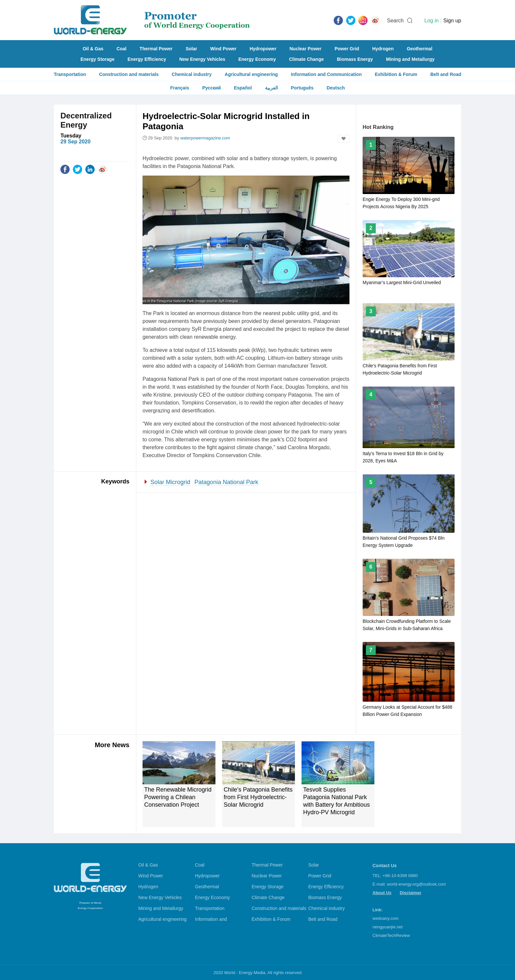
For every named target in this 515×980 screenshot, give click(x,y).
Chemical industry (192, 74)
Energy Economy (257, 59)
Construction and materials (129, 74)
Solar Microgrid (170, 482)
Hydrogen (383, 49)
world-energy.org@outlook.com (416, 884)
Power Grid (347, 49)
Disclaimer (411, 893)
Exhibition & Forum (396, 74)
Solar (191, 49)
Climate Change (306, 59)
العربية (271, 88)
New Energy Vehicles (202, 59)
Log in (432, 21)
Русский (212, 88)
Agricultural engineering (251, 74)
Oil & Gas (93, 49)
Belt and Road (446, 74)
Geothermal (419, 49)
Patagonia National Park (226, 482)
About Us (382, 893)
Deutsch (336, 88)
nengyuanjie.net (388, 927)
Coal (122, 49)
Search (395, 21)
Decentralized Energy (86, 120)
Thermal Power (156, 49)
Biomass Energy (355, 59)
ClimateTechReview (391, 935)
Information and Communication (326, 74)
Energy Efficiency (147, 59)
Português (302, 88)
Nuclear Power (306, 49)
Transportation (70, 74)
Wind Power (223, 49)
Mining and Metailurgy (410, 59)
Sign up (452, 21)
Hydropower (263, 49)
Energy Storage (97, 59)
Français (180, 88)
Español (243, 88)
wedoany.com (385, 918)
